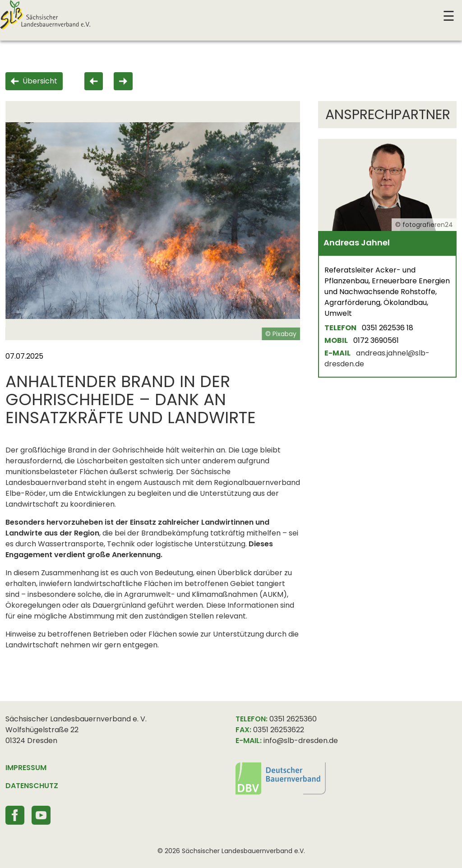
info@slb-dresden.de (301, 741)
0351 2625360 (293, 719)
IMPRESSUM (26, 768)
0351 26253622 (279, 730)
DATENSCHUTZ (32, 786)
